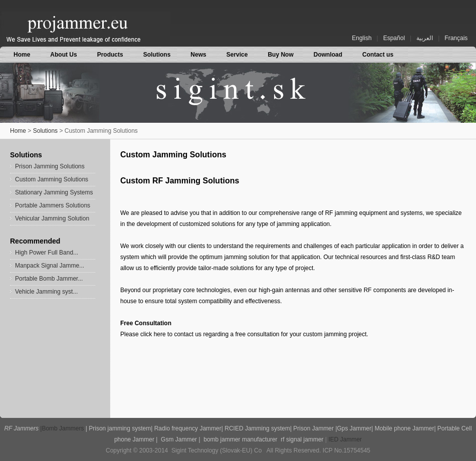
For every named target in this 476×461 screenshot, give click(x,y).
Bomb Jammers (63, 428)
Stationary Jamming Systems (54, 192)
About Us (63, 55)
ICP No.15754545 (346, 450)
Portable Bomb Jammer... (49, 279)
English (362, 38)
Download (328, 55)
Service (237, 55)
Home (22, 55)
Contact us (378, 55)
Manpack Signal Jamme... (50, 266)
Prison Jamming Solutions (50, 166)
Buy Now (280, 55)
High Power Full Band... (47, 253)
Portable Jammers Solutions (53, 205)
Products (110, 55)
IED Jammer (345, 439)
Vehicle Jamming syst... (46, 292)
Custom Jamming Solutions (52, 179)
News (198, 55)
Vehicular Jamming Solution (52, 218)
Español (394, 38)
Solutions (157, 55)
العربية (425, 38)
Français (456, 38)
